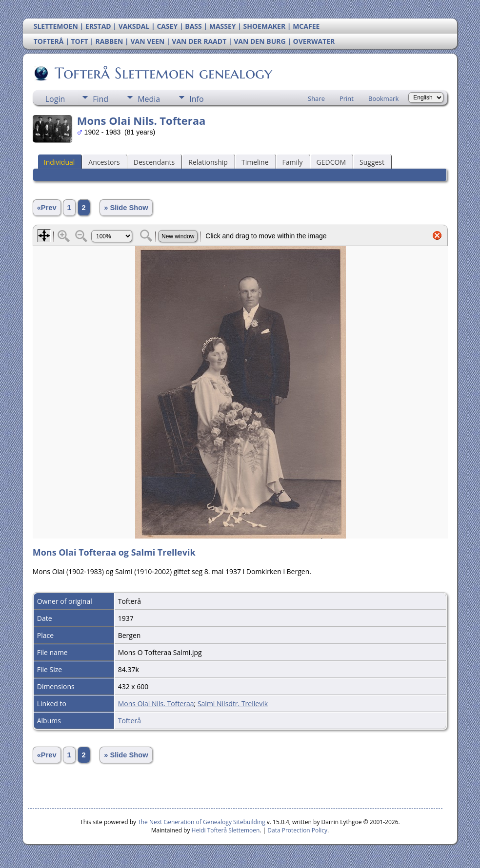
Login (55, 99)
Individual (60, 162)
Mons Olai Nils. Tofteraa (156, 704)
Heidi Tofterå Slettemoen (226, 830)
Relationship (208, 162)
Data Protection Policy (297, 830)
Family (293, 162)
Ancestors (104, 162)
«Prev (47, 208)
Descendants (154, 162)
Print (347, 98)
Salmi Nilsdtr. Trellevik (233, 704)
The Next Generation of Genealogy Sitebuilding (201, 822)
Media (149, 99)
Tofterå (130, 721)
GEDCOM (331, 162)
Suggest (372, 162)
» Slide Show (126, 208)
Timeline (255, 162)
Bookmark (383, 98)
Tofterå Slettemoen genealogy (163, 73)
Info (196, 99)
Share (316, 98)
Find (100, 99)
